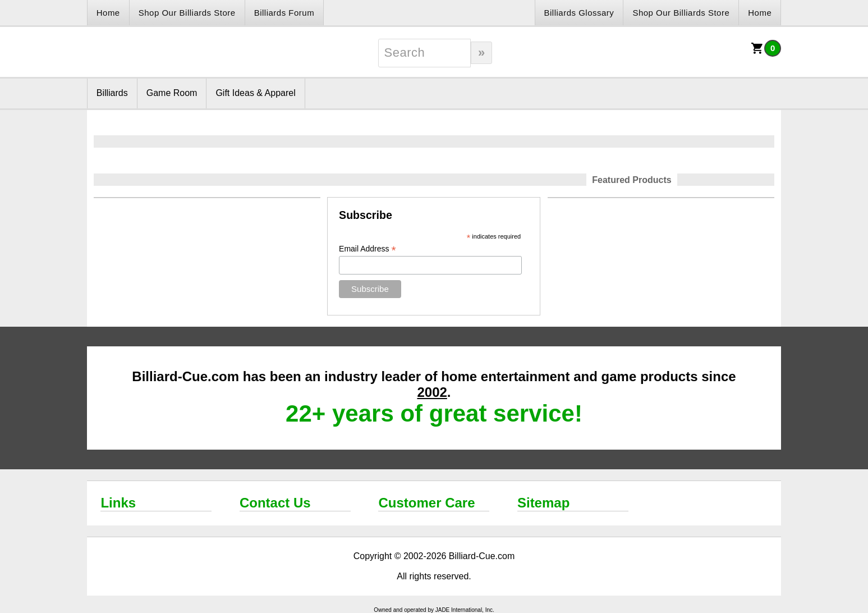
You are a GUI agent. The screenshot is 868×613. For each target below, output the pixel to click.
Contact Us (275, 503)
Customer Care (426, 503)
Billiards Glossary (579, 13)
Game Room (172, 93)
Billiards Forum (284, 13)
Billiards (112, 93)
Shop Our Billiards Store (187, 13)
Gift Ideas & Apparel (255, 93)
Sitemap (543, 503)
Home (108, 13)
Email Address (368, 249)
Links (118, 503)
